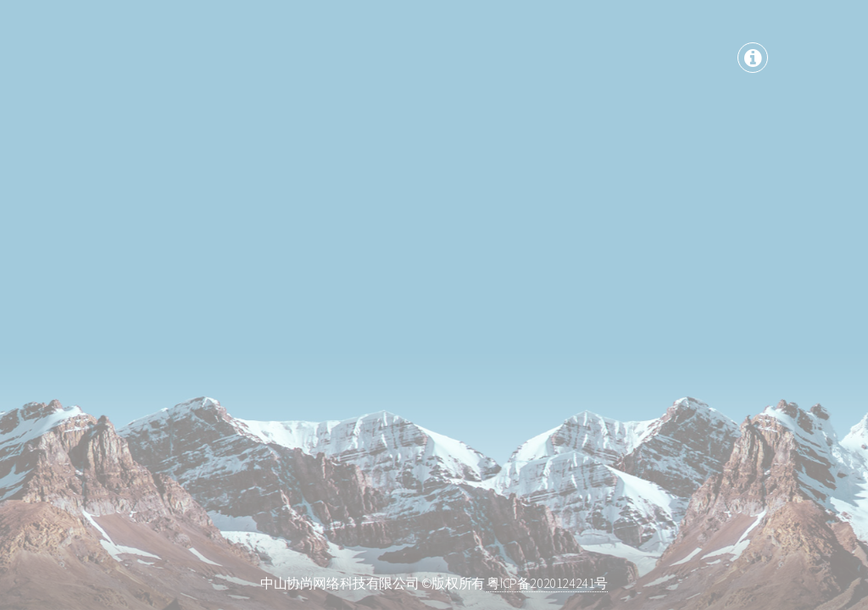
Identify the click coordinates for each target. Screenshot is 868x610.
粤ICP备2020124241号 (547, 583)
